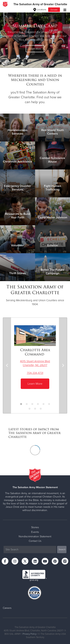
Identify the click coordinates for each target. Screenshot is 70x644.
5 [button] (43, 404)
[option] (35, 38)
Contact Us (35, 541)
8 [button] (35, 409)
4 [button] (38, 404)
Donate (54, 10)
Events (35, 532)
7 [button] (29, 409)
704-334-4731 (35, 373)
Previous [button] (7, 365)
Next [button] (63, 365)
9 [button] (41, 409)
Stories (35, 527)
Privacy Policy (29, 634)
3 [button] (32, 404)
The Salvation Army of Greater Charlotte (40, 4)
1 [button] (21, 404)
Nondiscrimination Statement (35, 536)
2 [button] (27, 404)
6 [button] (49, 404)
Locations (40, 9)
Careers (7, 608)
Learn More (35, 49)
